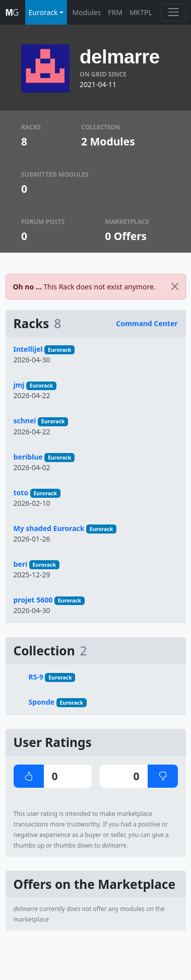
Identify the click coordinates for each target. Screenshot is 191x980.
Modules (87, 12)
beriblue (28, 457)
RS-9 (36, 677)
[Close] (175, 287)
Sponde (42, 702)
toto (21, 493)
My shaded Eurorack (49, 528)
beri (21, 564)
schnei (25, 421)
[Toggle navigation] (173, 12)
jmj (19, 385)
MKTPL (141, 12)
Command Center (147, 323)
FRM (115, 12)
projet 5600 (33, 600)
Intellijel (28, 349)
